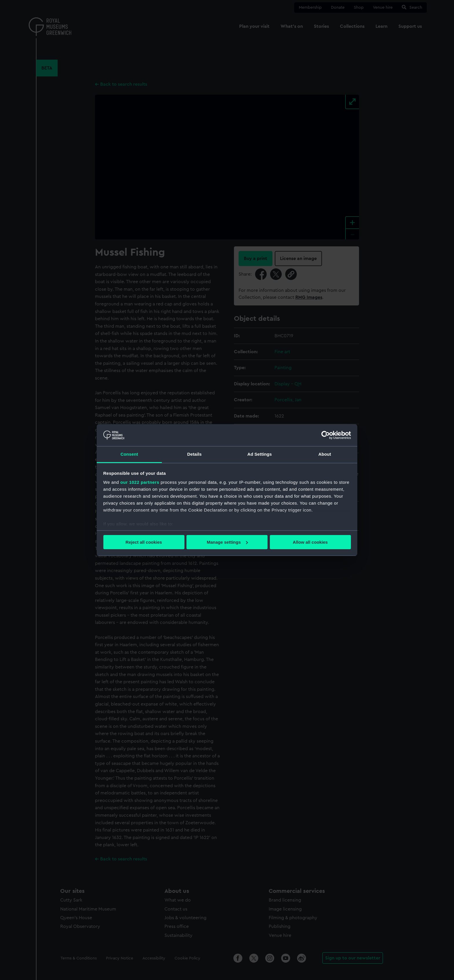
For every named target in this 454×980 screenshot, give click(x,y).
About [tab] (325, 454)
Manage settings (227, 542)
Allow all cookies (310, 542)
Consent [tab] (129, 454)
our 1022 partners (140, 482)
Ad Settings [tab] (259, 454)
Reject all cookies (144, 542)
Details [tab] (195, 454)
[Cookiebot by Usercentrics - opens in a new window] (326, 435)
